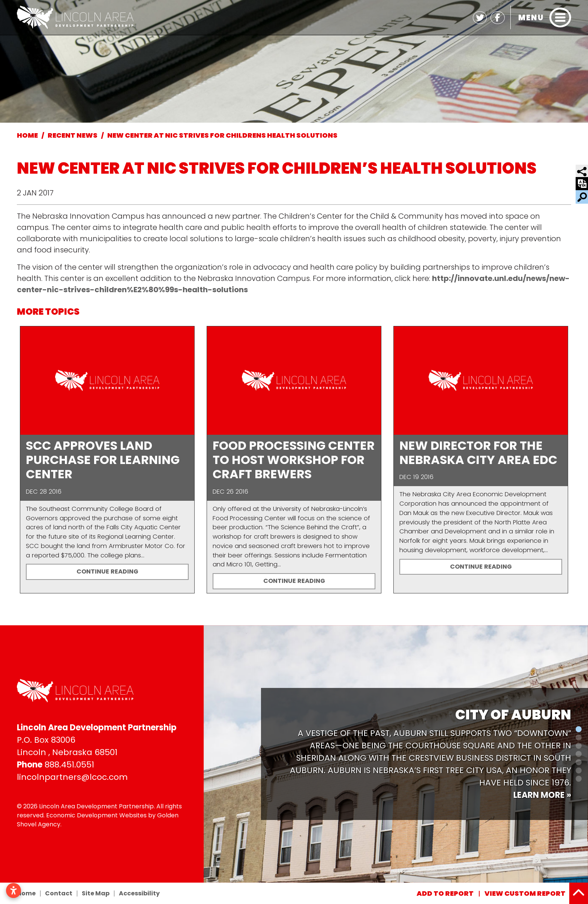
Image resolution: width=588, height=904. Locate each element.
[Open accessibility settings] (13, 890)
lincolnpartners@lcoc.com (72, 777)
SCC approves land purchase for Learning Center (103, 460)
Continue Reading (107, 571)
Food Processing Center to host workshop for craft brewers (294, 460)
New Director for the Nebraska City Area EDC (478, 453)
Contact (59, 893)
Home (26, 893)
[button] (208, 754)
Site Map (96, 893)
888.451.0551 (69, 765)
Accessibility (139, 893)
